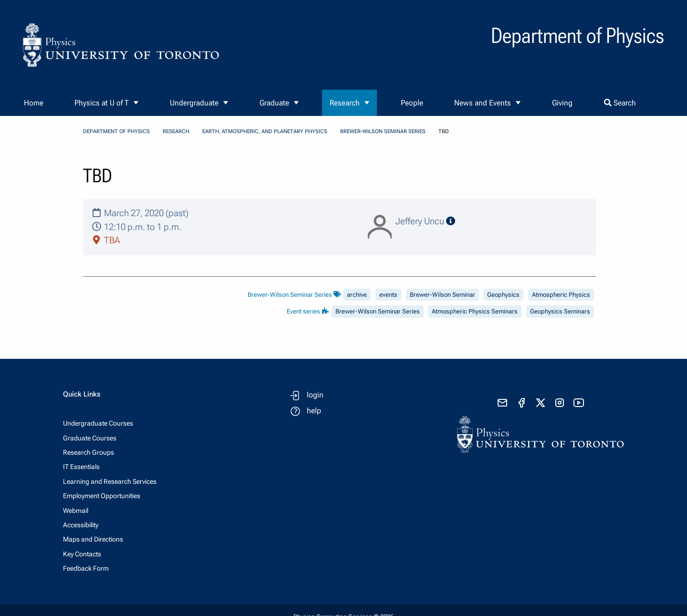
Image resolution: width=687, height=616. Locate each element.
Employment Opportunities (102, 496)
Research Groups (88, 452)
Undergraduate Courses (98, 423)
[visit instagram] (560, 403)
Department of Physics (116, 131)
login (315, 395)
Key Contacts (82, 554)
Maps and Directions (93, 539)
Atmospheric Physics (561, 295)
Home (34, 103)
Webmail (76, 511)
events (388, 295)
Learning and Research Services (110, 481)
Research (345, 103)
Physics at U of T (102, 103)
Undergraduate (194, 103)
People (412, 103)
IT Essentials (81, 467)
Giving (562, 103)
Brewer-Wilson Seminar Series (383, 131)
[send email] (502, 403)
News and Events (483, 103)
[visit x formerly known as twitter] (541, 403)
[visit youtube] (579, 403)
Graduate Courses (90, 438)
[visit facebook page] (521, 403)
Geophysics (503, 295)
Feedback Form (86, 568)
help (314, 411)
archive (357, 295)
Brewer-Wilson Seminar (442, 295)
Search (620, 103)
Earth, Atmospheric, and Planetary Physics (265, 131)
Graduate (274, 103)
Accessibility (81, 525)
